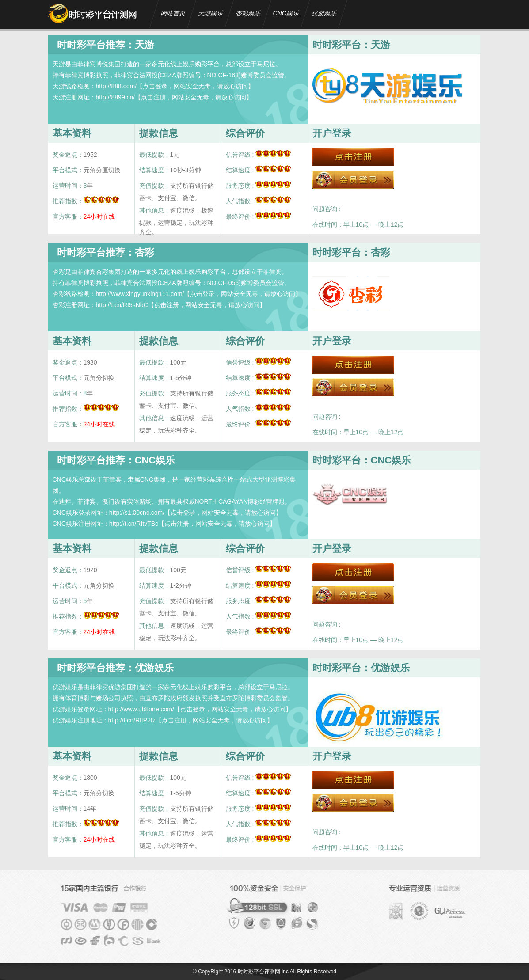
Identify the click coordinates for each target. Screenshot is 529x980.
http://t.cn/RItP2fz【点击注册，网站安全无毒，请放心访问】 (191, 720)
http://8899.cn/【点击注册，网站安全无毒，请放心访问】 (174, 97)
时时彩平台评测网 (259, 972)
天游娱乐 (210, 13)
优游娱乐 (324, 13)
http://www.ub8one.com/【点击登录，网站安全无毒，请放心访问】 (200, 709)
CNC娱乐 (286, 13)
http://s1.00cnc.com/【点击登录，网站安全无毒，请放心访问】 (196, 513)
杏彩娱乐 (248, 13)
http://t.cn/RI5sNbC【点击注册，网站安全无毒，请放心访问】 (181, 305)
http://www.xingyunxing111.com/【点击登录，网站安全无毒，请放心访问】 (199, 294)
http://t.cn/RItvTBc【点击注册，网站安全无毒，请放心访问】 (192, 524)
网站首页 (173, 13)
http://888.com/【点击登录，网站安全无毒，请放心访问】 (175, 86)
